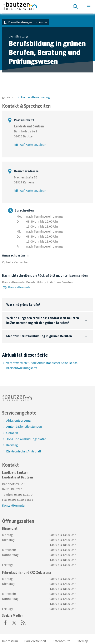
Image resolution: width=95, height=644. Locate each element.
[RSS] (23, 622)
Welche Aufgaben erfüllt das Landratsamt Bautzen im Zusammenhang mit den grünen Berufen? (43, 320)
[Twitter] (14, 622)
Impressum (10, 641)
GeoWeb (12, 433)
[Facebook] (5, 622)
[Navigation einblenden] (88, 7)
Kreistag (12, 445)
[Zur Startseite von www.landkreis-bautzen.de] (33, 7)
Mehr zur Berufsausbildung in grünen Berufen (39, 336)
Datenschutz (61, 641)
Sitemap (82, 641)
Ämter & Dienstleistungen (24, 426)
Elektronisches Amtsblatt (24, 451)
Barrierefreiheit (35, 641)
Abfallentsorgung (18, 420)
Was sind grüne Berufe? (23, 305)
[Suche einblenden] (75, 7)
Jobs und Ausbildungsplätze (26, 439)
